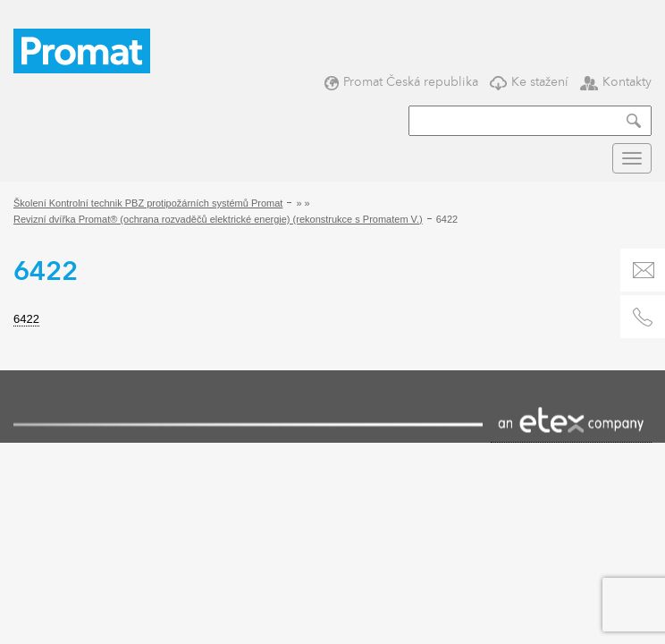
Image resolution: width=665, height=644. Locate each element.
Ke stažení (529, 82)
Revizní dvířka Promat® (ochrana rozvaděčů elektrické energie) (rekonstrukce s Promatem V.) (218, 219)
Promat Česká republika (401, 82)
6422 (26, 319)
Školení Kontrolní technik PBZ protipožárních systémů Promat (148, 203)
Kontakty (616, 82)
